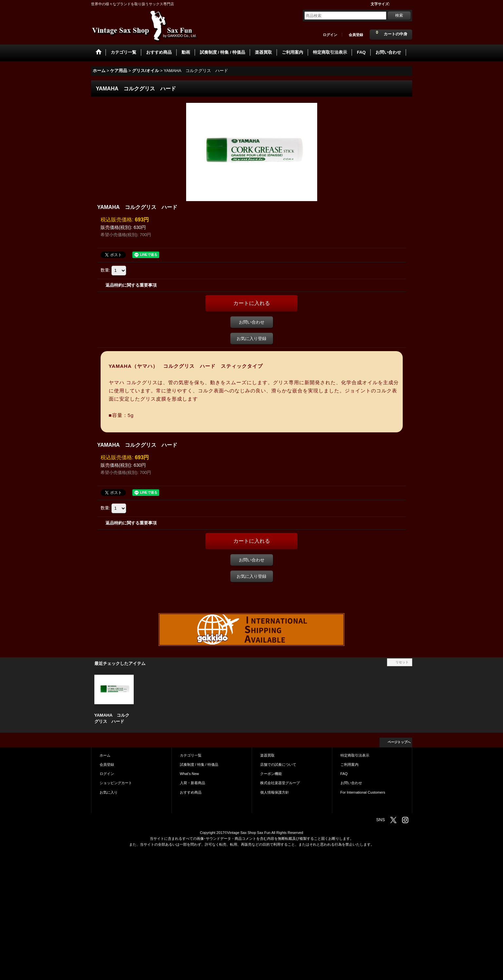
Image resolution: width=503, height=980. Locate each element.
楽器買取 (267, 755)
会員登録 (356, 35)
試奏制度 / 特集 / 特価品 (199, 764)
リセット (402, 662)
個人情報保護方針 (275, 792)
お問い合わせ (252, 322)
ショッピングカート (116, 783)
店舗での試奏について (278, 764)
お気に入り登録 (251, 339)
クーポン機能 (271, 774)
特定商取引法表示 (355, 755)
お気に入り (109, 792)
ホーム (105, 755)
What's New (190, 774)
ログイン (330, 35)
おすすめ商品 (191, 792)
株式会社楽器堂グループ (280, 783)
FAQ (344, 774)
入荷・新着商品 (193, 783)
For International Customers (363, 792)
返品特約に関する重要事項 (131, 285)
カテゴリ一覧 (191, 755)
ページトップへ (399, 742)
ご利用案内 (349, 764)
